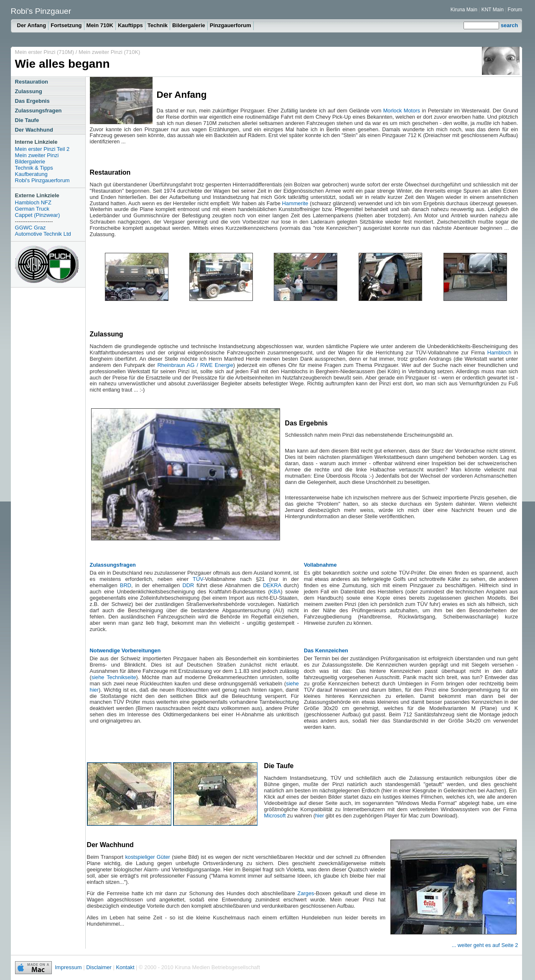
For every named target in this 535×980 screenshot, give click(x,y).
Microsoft (275, 816)
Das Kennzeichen (326, 650)
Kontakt (125, 967)
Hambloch (499, 353)
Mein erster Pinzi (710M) (45, 52)
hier (320, 816)
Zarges (306, 893)
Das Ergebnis (32, 101)
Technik (158, 25)
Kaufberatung (31, 174)
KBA (275, 592)
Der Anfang (32, 25)
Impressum (68, 967)
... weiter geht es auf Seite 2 (485, 945)
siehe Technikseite (114, 677)
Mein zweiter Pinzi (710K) (109, 52)
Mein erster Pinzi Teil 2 (42, 149)
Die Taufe (27, 120)
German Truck (32, 209)
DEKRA (272, 585)
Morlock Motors (402, 111)
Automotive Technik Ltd (43, 234)
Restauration (32, 82)
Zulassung (29, 91)
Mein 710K (100, 25)
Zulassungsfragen (38, 111)
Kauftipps (130, 25)
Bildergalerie (189, 25)
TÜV (198, 579)
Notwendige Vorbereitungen (125, 650)
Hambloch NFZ (33, 202)
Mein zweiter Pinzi (37, 155)
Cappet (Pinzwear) (38, 215)
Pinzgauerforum (231, 25)
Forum (515, 10)
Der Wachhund (34, 130)
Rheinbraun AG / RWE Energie (195, 365)
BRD (126, 585)
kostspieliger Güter (147, 857)
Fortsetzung (66, 25)
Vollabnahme (320, 565)
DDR (188, 585)
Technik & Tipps (34, 168)
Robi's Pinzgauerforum (42, 180)
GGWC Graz (31, 228)
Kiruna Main (464, 10)
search (509, 25)
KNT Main (493, 10)
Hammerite (295, 203)
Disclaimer (99, 967)
